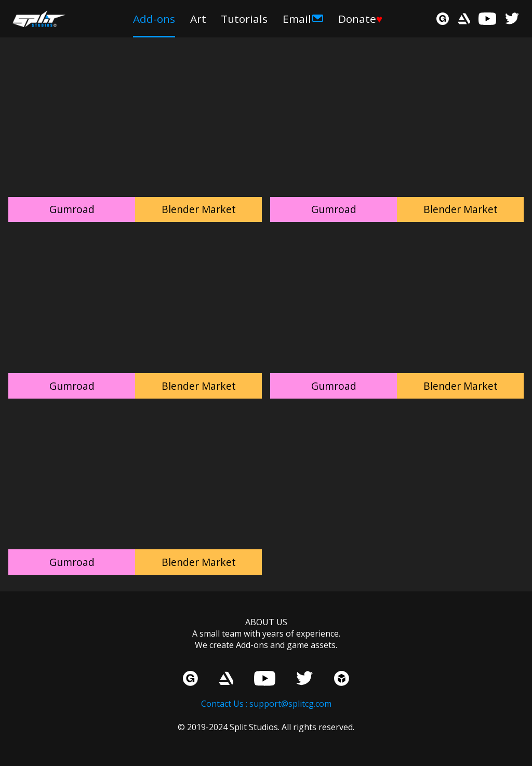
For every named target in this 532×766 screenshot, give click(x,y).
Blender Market (199, 209)
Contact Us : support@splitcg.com (266, 704)
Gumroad (72, 209)
